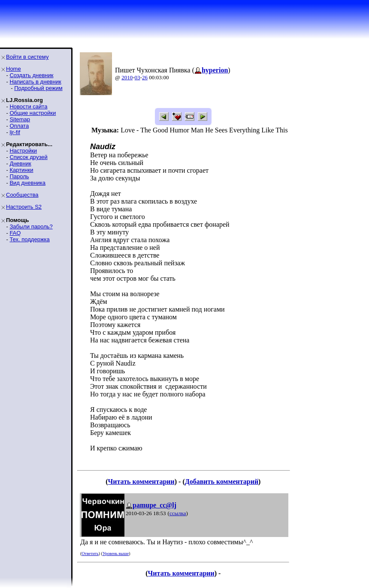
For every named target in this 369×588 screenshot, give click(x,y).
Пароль (19, 176)
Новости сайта (28, 106)
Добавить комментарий (222, 481)
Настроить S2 (24, 207)
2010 (127, 77)
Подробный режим (38, 88)
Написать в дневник (35, 82)
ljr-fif (15, 132)
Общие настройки (33, 113)
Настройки (23, 151)
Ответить (90, 553)
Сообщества (22, 195)
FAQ (15, 233)
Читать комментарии (141, 481)
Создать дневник (31, 75)
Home (14, 69)
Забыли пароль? (31, 226)
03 (138, 77)
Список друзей (28, 157)
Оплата (19, 126)
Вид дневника (27, 183)
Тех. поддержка (29, 239)
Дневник (20, 163)
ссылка (178, 513)
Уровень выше (116, 553)
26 (145, 77)
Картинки (21, 170)
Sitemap (20, 119)
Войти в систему (27, 57)
